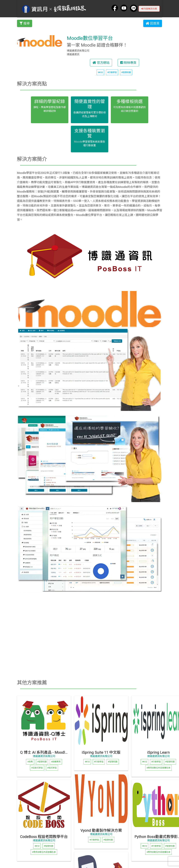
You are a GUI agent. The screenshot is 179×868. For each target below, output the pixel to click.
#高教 (30, 762)
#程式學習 (52, 768)
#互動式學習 (37, 768)
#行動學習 (112, 72)
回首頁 (153, 23)
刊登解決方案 (149, 9)
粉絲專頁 (128, 63)
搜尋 (25, 23)
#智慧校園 (126, 72)
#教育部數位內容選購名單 (158, 768)
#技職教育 (56, 762)
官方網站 (101, 63)
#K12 (100, 72)
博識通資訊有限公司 (44, 756)
